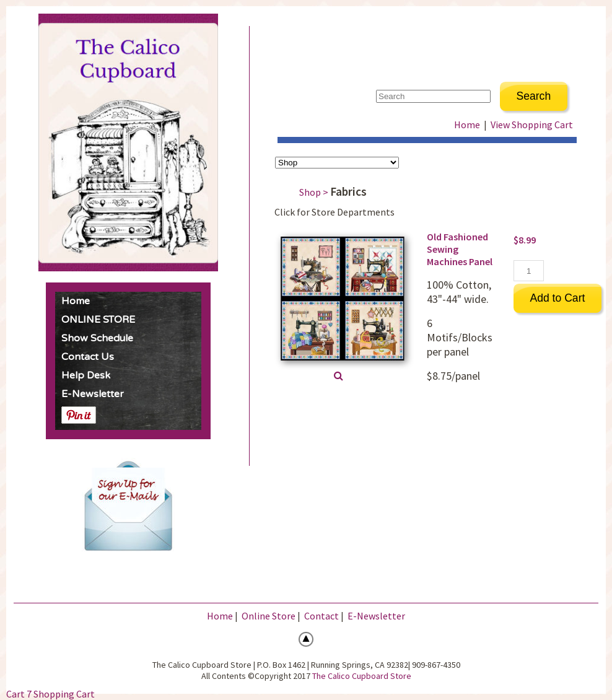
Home (76, 301)
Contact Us (88, 357)
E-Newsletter (93, 394)
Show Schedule (97, 338)
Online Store (269, 616)
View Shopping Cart (532, 125)
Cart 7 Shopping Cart (50, 694)
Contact (321, 616)
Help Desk (86, 375)
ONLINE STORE (98, 320)
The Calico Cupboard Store (362, 676)
